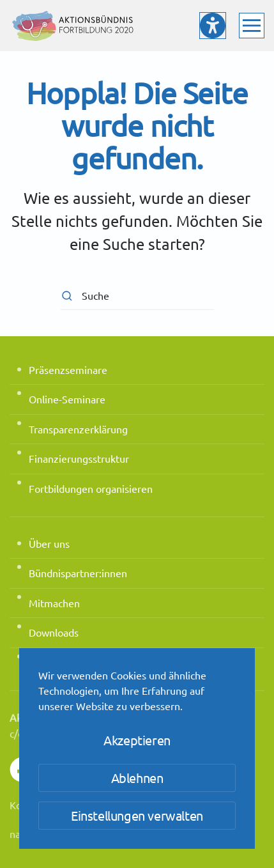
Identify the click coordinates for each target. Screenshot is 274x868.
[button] (252, 26)
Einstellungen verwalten (137, 815)
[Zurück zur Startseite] (73, 26)
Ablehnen (137, 778)
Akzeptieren (137, 740)
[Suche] (137, 296)
